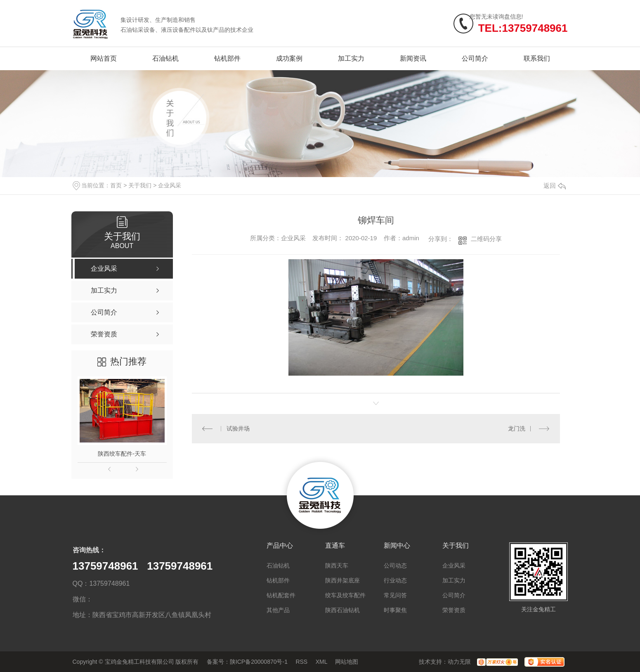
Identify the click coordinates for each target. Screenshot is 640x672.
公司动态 (395, 566)
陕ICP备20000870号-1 (259, 662)
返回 (555, 186)
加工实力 (351, 58)
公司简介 (475, 58)
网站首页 (104, 58)
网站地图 (347, 662)
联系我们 (537, 58)
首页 (116, 185)
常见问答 (395, 595)
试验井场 (238, 428)
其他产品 (278, 610)
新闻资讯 (413, 58)
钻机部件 (227, 58)
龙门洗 (517, 428)
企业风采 (170, 185)
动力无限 (459, 662)
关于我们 (140, 185)
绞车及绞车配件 (345, 595)
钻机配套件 (281, 595)
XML (321, 662)
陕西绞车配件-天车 (122, 454)
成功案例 (289, 58)
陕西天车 (337, 566)
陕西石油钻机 (342, 610)
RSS (301, 662)
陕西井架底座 (342, 580)
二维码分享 (486, 239)
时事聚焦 (395, 610)
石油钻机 (165, 58)
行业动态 (395, 580)
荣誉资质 (454, 610)
